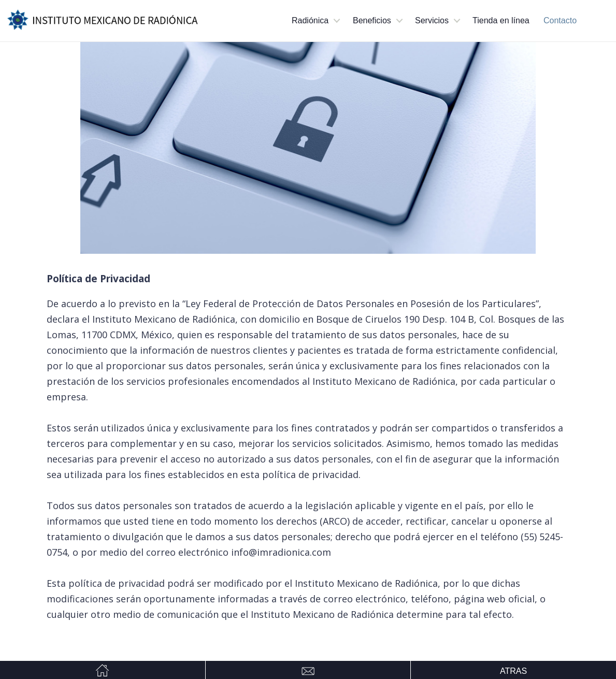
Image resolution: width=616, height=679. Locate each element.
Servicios (432, 20)
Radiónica (310, 20)
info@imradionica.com (281, 552)
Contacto (560, 20)
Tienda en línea (501, 20)
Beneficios (372, 20)
